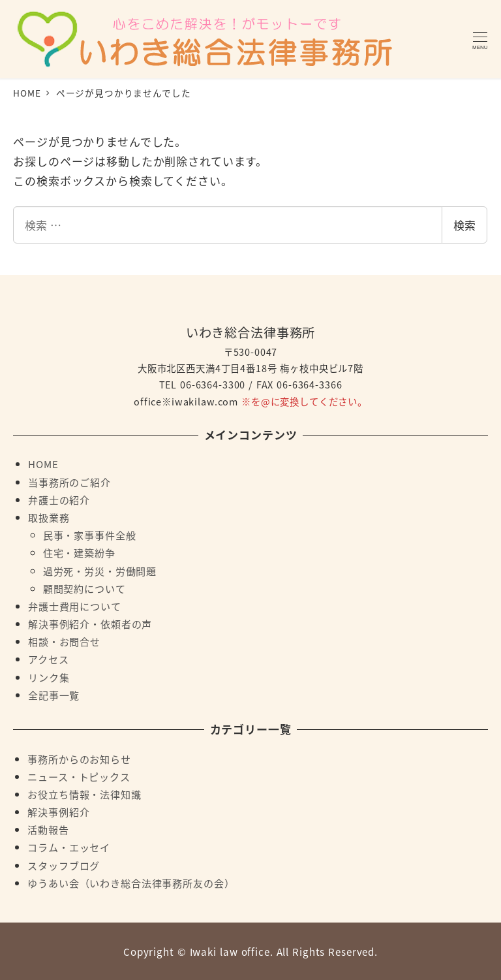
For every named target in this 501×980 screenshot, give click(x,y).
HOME (43, 464)
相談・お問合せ (64, 641)
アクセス (48, 659)
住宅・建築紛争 (79, 552)
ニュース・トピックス (79, 776)
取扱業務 (49, 517)
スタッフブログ (64, 865)
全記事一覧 (54, 695)
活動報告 (48, 829)
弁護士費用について (75, 606)
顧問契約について (84, 588)
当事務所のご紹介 (69, 482)
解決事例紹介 (58, 812)
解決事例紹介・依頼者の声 (90, 624)
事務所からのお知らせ (79, 759)
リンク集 (49, 677)
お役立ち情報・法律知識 (84, 794)
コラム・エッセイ (69, 847)
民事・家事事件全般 (90, 535)
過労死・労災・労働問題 (100, 571)
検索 (464, 225)
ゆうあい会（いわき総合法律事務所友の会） (131, 883)
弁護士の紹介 (59, 499)
